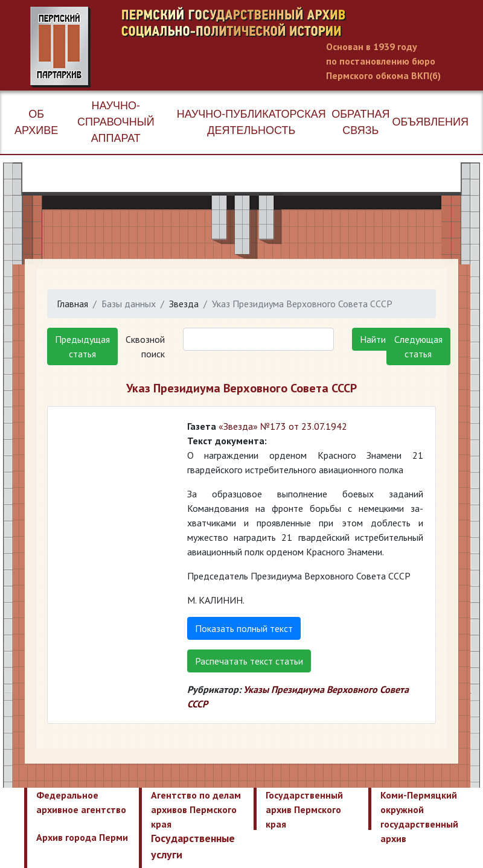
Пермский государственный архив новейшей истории (257, 47)
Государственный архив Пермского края (304, 809)
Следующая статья (418, 346)
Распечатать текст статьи (249, 661)
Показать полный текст (244, 628)
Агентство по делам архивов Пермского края (196, 809)
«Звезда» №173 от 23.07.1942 (283, 426)
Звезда (184, 304)
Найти (373, 339)
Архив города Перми (82, 837)
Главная (72, 304)
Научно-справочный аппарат (116, 122)
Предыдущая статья (82, 346)
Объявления (430, 122)
